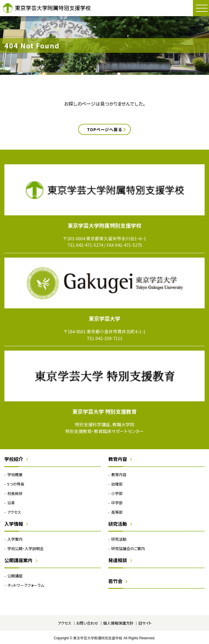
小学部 (117, 493)
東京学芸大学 (104, 318)
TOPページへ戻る (104, 129)
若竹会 (115, 581)
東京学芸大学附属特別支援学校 (47, 8)
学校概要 (15, 475)
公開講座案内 (18, 560)
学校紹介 (14, 459)
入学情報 (14, 524)
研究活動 (118, 524)
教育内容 (118, 459)
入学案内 (15, 539)
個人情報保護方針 (118, 623)
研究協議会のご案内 (128, 549)
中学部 (117, 503)
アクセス (14, 512)
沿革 (11, 503)
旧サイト (145, 623)
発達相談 (118, 560)
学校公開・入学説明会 (25, 549)
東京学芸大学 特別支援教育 (104, 411)
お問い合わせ (87, 623)
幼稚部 (117, 484)
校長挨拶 (15, 493)
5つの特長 (16, 484)
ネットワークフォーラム (26, 585)
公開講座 (15, 576)
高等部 (117, 512)
